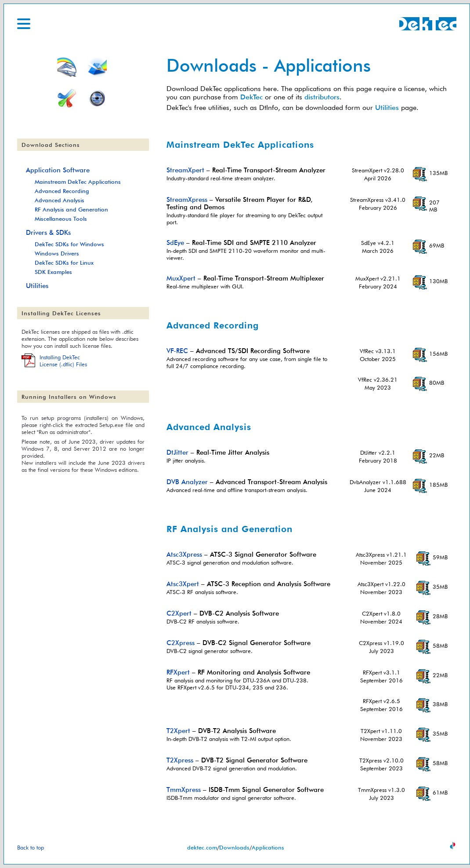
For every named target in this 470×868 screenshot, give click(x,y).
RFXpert (178, 672)
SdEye (175, 243)
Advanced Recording (62, 191)
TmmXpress (184, 790)
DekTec (251, 97)
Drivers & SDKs (48, 232)
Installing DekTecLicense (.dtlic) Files (63, 361)
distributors (322, 97)
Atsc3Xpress (184, 554)
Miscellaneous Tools (61, 219)
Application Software (58, 170)
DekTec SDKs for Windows (69, 244)
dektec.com (202, 847)
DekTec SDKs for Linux (64, 263)
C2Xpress (181, 643)
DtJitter (177, 452)
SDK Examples (53, 272)
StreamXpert (185, 170)
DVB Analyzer (187, 482)
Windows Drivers (57, 253)
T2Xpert (178, 731)
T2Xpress (180, 760)
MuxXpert (181, 278)
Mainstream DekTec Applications (78, 182)
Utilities (387, 108)
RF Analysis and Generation (71, 209)
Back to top (31, 847)
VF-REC (177, 351)
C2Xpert (179, 613)
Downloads (234, 847)
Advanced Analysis (60, 200)
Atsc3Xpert (183, 584)
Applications (268, 847)
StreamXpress (187, 199)
